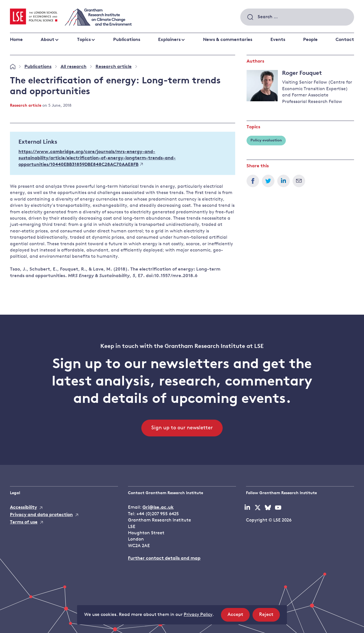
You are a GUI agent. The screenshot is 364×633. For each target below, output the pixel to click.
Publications (127, 40)
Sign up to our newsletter (182, 428)
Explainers (169, 40)
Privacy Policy (198, 615)
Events (278, 40)
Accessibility (23, 508)
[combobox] (297, 17)
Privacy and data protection (41, 515)
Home (16, 40)
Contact (345, 40)
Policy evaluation (266, 140)
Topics (84, 40)
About (47, 40)
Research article (114, 67)
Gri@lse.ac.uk (158, 508)
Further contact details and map (164, 558)
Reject (269, 616)
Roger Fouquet (302, 73)
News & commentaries (228, 40)
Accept (239, 616)
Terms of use (24, 522)
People (310, 40)
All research (74, 67)
